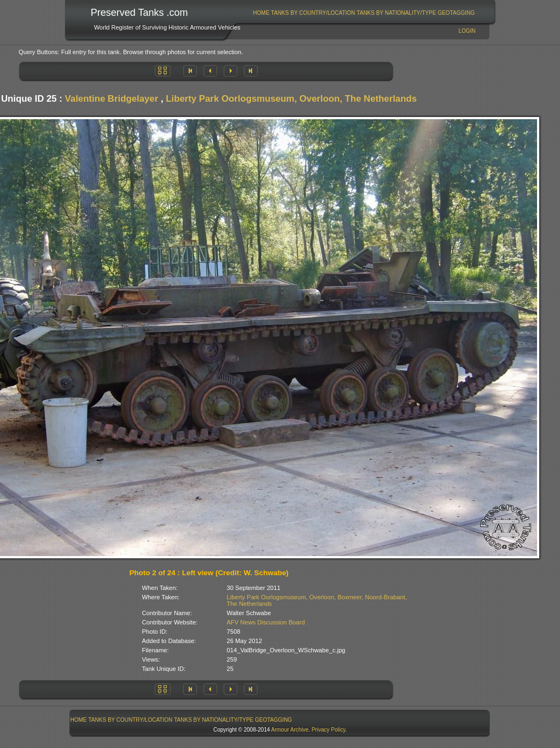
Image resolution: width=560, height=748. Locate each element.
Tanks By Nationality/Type (396, 13)
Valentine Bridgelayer (112, 99)
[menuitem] (261, 13)
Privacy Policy (329, 730)
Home (261, 13)
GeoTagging (456, 13)
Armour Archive (290, 730)
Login (467, 31)
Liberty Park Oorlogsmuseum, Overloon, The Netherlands (291, 99)
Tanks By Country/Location (313, 13)
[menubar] (364, 13)
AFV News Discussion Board (266, 622)
